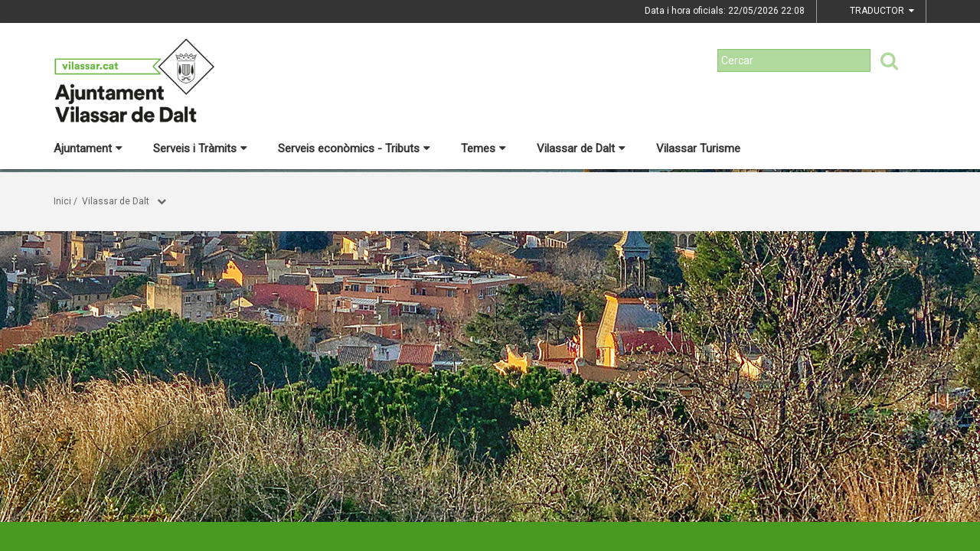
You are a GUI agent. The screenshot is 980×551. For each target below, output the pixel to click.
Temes (483, 148)
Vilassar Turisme (698, 148)
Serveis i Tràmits (200, 148)
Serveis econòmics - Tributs (354, 148)
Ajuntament (88, 148)
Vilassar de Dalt (581, 148)
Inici (62, 201)
